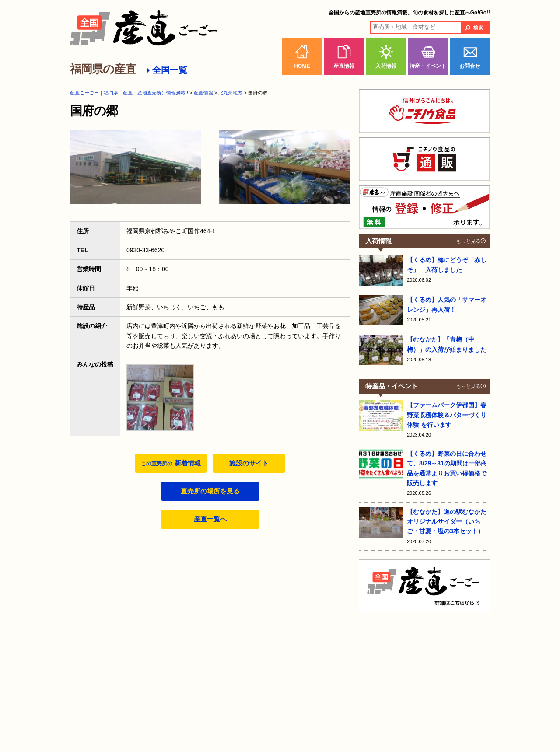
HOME (302, 66)
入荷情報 (386, 66)
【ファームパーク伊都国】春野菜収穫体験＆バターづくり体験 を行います (447, 415)
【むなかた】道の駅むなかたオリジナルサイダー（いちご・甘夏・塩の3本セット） (447, 522)
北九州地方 (230, 93)
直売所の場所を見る (210, 491)
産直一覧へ (210, 519)
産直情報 (344, 66)
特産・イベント (428, 66)
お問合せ (470, 66)
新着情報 (171, 463)
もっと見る (468, 241)
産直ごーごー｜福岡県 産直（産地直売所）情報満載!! (129, 93)
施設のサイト (249, 463)
